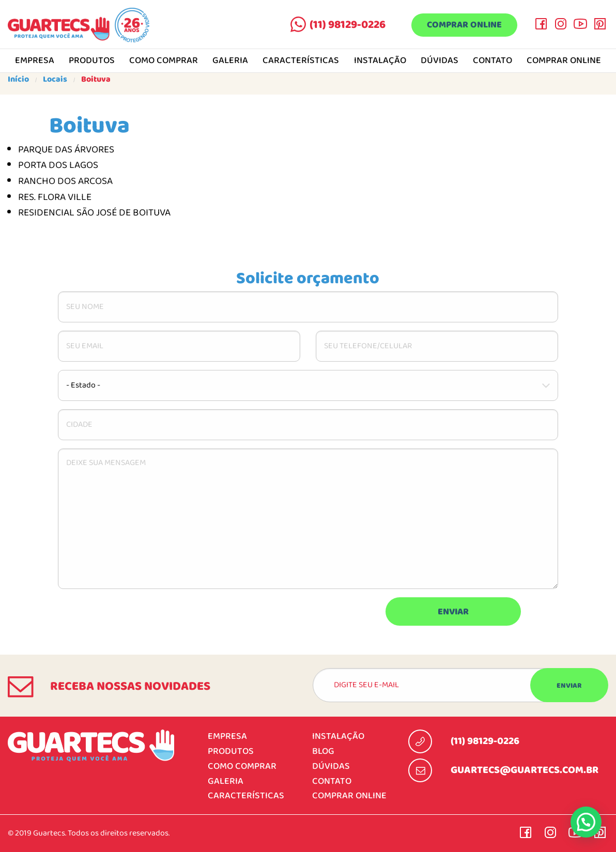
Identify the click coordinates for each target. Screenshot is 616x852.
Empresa (35, 61)
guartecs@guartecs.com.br (525, 770)
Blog (323, 752)
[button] (586, 822)
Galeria (230, 61)
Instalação (380, 61)
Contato (492, 61)
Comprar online (464, 26)
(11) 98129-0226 (348, 25)
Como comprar (164, 61)
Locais (55, 80)
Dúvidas (440, 61)
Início (18, 80)
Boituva (96, 80)
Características (301, 61)
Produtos (92, 61)
